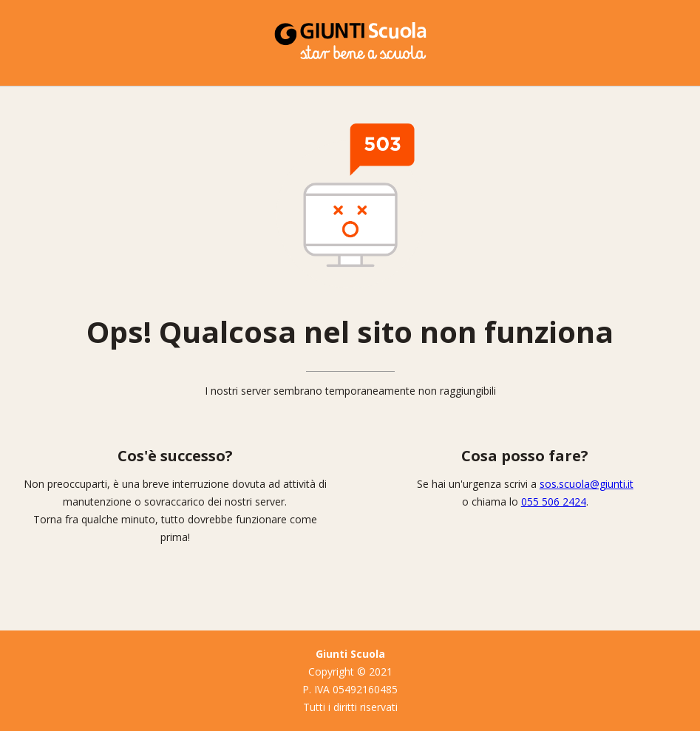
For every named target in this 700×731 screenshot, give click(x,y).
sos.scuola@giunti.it (587, 484)
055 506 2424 (554, 501)
